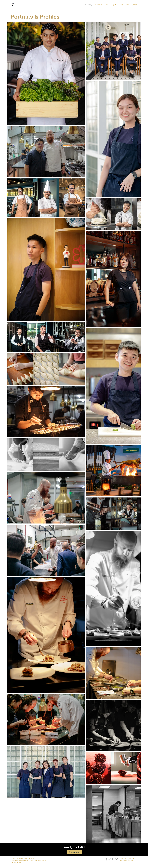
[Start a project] (74, 852)
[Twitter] (117, 859)
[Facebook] (106, 859)
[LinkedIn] (113, 859)
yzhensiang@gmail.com (128, 860)
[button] (121, 5)
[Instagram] (110, 859)
